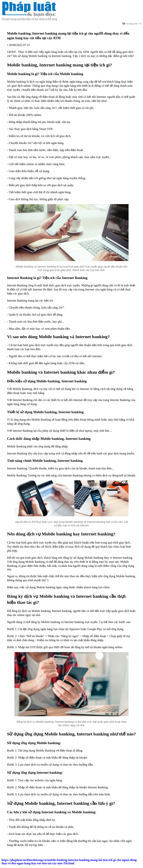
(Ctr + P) (132, 24)
